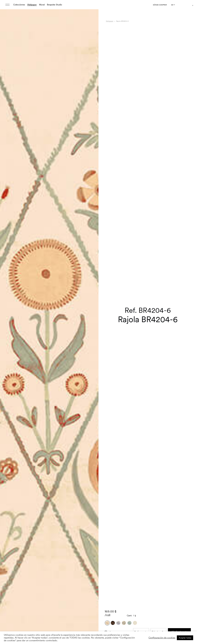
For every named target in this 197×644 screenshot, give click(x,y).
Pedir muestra (141, 604)
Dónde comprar (160, 5)
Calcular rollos (158, 604)
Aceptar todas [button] (185, 638)
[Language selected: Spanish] (173, 5)
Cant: (129, 588)
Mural (42, 5)
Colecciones (19, 5)
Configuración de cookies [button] (162, 638)
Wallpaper (32, 5)
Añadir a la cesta (179, 604)
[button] (92, 330)
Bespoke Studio (54, 5)
